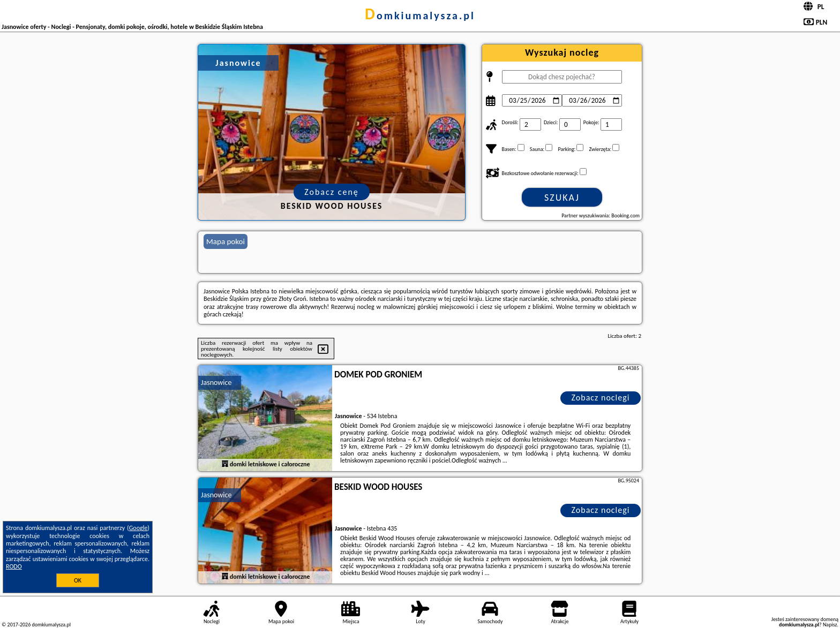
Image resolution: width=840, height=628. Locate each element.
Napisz (830, 625)
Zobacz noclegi (601, 398)
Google (138, 528)
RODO (14, 566)
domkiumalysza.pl (420, 16)
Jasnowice (216, 383)
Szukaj (562, 198)
